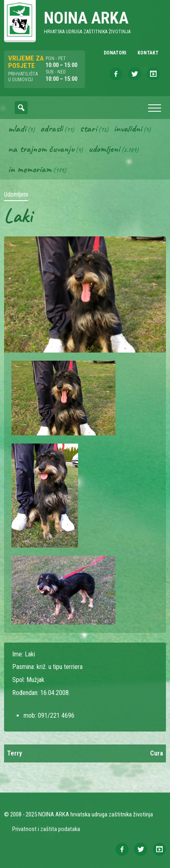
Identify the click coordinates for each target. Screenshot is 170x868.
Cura (157, 753)
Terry (14, 753)
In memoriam (30, 169)
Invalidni (128, 128)
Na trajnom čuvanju (41, 149)
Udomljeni (104, 149)
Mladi (17, 128)
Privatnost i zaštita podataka (46, 829)
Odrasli (51, 128)
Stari (88, 128)
